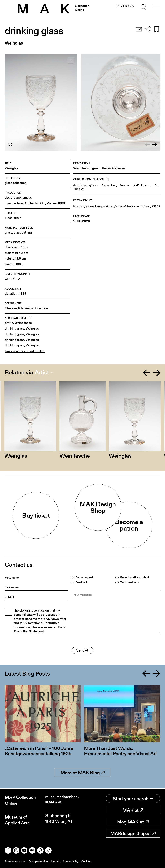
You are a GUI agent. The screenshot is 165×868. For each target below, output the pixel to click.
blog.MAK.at (133, 822)
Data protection (39, 861)
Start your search (133, 799)
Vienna (52, 203)
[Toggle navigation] (157, 8)
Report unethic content (135, 577)
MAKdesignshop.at (133, 833)
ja (132, 6)
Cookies (89, 861)
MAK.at (133, 810)
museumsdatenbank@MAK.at (63, 800)
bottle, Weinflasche (18, 323)
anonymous (24, 198)
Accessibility (72, 861)
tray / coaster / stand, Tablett (25, 351)
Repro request (84, 577)
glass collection (16, 183)
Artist (42, 372)
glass (9, 233)
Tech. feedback (130, 582)
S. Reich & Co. (35, 203)
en (125, 6)
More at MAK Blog (83, 774)
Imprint (57, 861)
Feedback (82, 582)
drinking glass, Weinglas (22, 329)
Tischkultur (13, 218)
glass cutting (23, 233)
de (118, 6)
